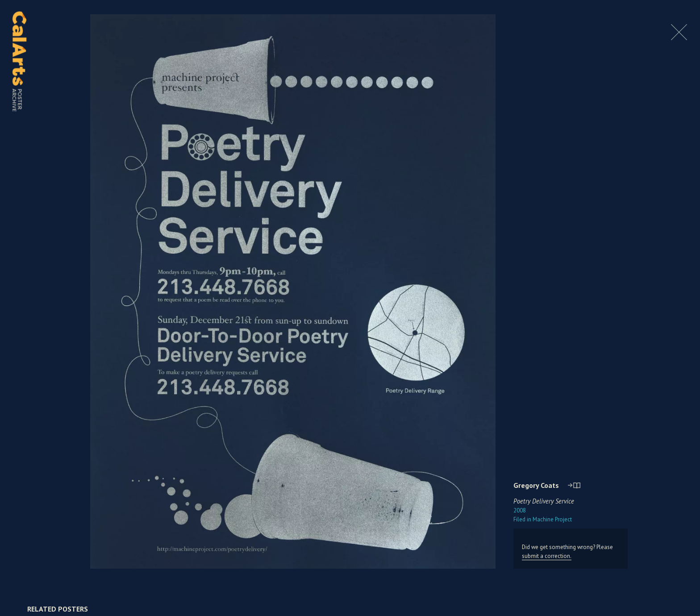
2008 (520, 510)
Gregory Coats (536, 485)
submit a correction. (547, 556)
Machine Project (543, 519)
